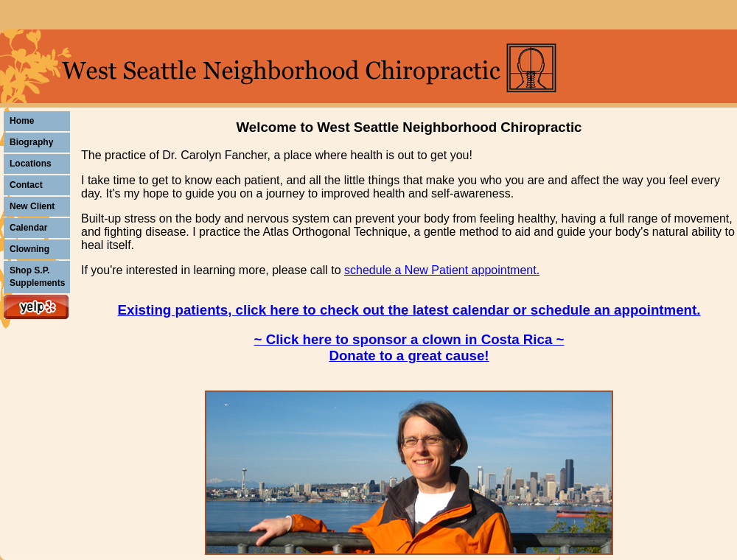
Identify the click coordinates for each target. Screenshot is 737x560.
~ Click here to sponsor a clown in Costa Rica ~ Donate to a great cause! (409, 347)
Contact (26, 185)
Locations (31, 164)
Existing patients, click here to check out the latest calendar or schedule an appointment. (409, 310)
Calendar (28, 228)
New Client (32, 206)
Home (22, 121)
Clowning (29, 249)
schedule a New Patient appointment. (442, 270)
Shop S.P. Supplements (37, 277)
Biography (31, 142)
